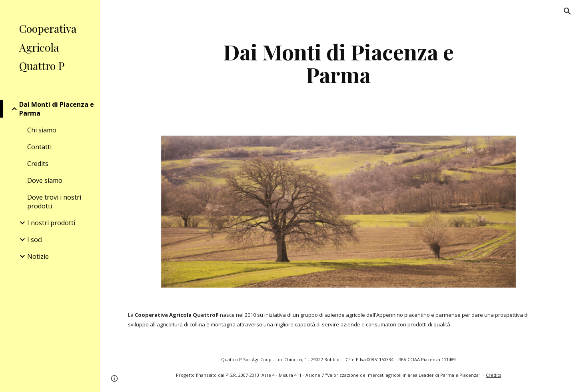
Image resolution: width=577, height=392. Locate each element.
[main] (339, 63)
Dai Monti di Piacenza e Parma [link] (57, 109)
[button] (567, 11)
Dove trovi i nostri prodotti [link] (54, 202)
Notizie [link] (38, 256)
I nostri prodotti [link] (51, 223)
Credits (493, 375)
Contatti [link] (39, 147)
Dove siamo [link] (45, 180)
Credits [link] (38, 164)
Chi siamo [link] (42, 130)
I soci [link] (35, 240)
